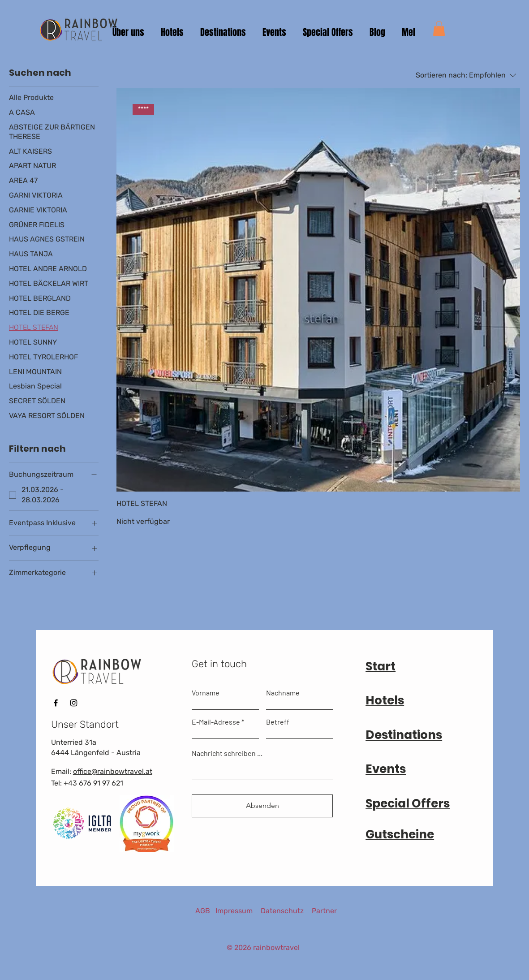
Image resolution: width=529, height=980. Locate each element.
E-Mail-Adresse (216, 722)
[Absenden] (262, 806)
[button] (439, 28)
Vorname (206, 693)
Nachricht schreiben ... (227, 753)
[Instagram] (74, 703)
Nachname (283, 693)
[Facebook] (56, 703)
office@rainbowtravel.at (113, 771)
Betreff (278, 722)
